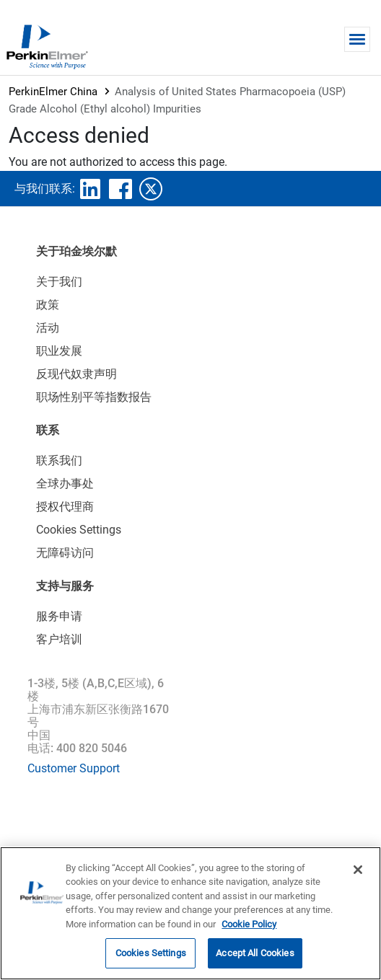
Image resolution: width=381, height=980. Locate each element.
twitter (151, 189)
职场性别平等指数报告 (94, 397)
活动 (48, 328)
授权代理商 (65, 507)
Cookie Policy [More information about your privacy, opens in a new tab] (249, 924)
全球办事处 (65, 484)
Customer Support (74, 768)
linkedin (90, 189)
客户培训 (59, 639)
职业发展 (59, 351)
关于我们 (59, 282)
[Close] (358, 870)
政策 (48, 305)
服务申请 (59, 616)
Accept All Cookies (255, 953)
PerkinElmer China (53, 92)
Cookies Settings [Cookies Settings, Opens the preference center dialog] (151, 953)
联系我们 (59, 460)
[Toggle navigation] (357, 39)
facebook (121, 189)
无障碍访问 (65, 553)
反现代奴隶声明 (76, 374)
